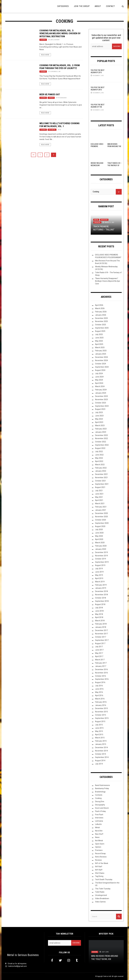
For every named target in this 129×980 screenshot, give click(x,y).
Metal (96, 220)
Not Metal (52, 130)
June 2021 (99, 494)
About (98, 6)
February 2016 (101, 702)
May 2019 (99, 575)
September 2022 (102, 445)
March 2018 (100, 621)
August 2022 (100, 448)
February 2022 (101, 468)
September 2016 (102, 679)
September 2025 (102, 328)
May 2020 (99, 536)
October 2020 (101, 520)
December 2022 (101, 435)
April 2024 (99, 383)
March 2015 (100, 738)
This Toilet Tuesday (103, 889)
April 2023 (99, 422)
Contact (110, 6)
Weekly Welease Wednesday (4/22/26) (97, 165)
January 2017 (101, 666)
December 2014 (101, 747)
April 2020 (99, 539)
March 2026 (100, 308)
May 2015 (99, 731)
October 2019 (101, 559)
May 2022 (99, 458)
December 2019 (101, 552)
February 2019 (101, 585)
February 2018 (101, 624)
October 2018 (101, 598)
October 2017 (101, 637)
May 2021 (99, 497)
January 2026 (101, 315)
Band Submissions (102, 785)
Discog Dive (100, 801)
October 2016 (101, 676)
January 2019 (101, 588)
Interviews (99, 818)
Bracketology (100, 792)
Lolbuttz (98, 824)
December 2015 (101, 708)
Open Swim (100, 844)
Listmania (99, 821)
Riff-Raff (99, 870)
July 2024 (99, 373)
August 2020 (100, 526)
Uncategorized (101, 895)
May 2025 (99, 341)
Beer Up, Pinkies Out (50, 94)
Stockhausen (62, 98)
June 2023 (99, 416)
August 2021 (100, 487)
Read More (45, 55)
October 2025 (101, 325)
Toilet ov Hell (107, 976)
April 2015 (99, 735)
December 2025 (101, 318)
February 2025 (101, 351)
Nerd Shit (99, 831)
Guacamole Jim (55, 72)
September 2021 (102, 484)
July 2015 (99, 725)
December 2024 (101, 357)
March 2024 (100, 386)
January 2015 (101, 744)
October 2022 (101, 442)
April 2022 (99, 461)
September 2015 (102, 718)
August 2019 (100, 565)
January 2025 (101, 354)
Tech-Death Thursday (104, 880)
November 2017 (101, 634)
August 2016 (100, 682)
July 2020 (99, 530)
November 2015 (101, 712)
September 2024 (102, 367)
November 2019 (101, 556)
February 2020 (101, 546)
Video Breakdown (102, 898)
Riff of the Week (102, 863)
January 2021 (101, 510)
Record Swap (100, 853)
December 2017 (101, 630)
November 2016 (101, 673)
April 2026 (99, 305)
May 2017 (99, 653)
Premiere (97, 222)
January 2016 (101, 705)
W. (60, 130)
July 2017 (99, 647)
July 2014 (99, 764)
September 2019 (102, 562)
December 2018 (101, 591)
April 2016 (99, 695)
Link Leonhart (55, 40)
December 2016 (101, 669)
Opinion (51, 98)
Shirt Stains (100, 873)
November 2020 (101, 517)
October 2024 (101, 364)
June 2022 (99, 455)
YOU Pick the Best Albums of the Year (98, 107)
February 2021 (101, 507)
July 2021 (99, 491)
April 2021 (99, 500)
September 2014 (102, 757)
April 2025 (99, 344)
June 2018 (99, 611)
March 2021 (100, 504)
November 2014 (101, 751)
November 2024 (101, 360)
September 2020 (102, 523)
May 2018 (99, 614)
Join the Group (82, 6)
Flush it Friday (100, 811)
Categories (63, 6)
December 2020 (101, 513)
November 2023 (101, 399)
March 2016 (100, 699)
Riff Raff (99, 867)
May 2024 (99, 380)
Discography (100, 805)
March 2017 (100, 660)
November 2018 (101, 595)
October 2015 (101, 715)
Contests (99, 795)
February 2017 (101, 663)
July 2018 (99, 608)
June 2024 (99, 377)
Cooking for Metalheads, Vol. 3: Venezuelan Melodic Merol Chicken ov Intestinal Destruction (60, 33)
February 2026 (101, 312)
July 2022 (99, 451)
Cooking (43, 40)
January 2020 (101, 549)
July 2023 (99, 412)
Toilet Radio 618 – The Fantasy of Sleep (115, 165)
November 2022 (101, 438)
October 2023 (101, 403)
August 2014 (100, 761)
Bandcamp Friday (102, 788)
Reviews (98, 860)
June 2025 (99, 338)
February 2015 (101, 741)
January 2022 (101, 471)
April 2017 (99, 656)
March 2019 (100, 582)
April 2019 (99, 578)
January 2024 (101, 393)
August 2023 (100, 409)
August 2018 (100, 604)
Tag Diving (99, 876)
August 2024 (100, 370)
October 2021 (101, 481)
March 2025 (100, 347)
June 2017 (99, 650)
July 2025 (99, 334)
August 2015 (100, 721)
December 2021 (101, 474)
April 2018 (99, 617)
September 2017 (102, 640)
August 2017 (100, 643)
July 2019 (99, 569)
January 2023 (101, 432)
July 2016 (99, 686)
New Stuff (104, 220)
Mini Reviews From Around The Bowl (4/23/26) (114, 146)
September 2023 (102, 406)
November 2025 (101, 321)
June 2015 (99, 728)
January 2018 (101, 627)
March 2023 (100, 425)
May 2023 (99, 419)
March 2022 (100, 465)
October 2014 (101, 754)
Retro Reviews (101, 857)
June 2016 (99, 689)
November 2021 (101, 478)
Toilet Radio (100, 892)
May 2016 (99, 692)
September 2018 (102, 601)
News (97, 837)
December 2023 (101, 396)
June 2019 (99, 572)
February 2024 (101, 390)
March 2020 (100, 543)
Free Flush (99, 815)
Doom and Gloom (102, 808)
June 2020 (99, 533)
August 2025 (100, 331)
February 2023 (101, 429)
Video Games (100, 902)
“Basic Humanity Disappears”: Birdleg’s (108, 281)
